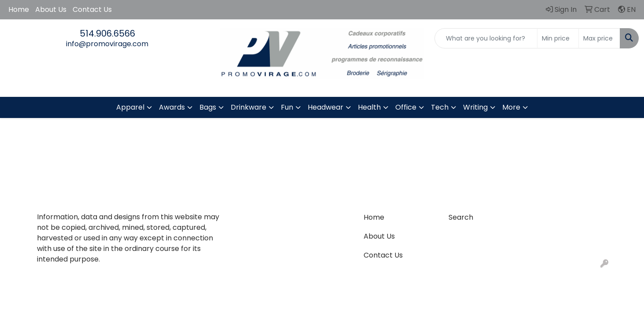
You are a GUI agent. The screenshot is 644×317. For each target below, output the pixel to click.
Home (19, 9)
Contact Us (92, 9)
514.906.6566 (107, 33)
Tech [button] (440, 107)
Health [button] (369, 107)
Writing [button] (475, 107)
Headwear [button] (326, 107)
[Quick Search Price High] (599, 38)
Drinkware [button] (248, 107)
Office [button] (406, 107)
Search (461, 217)
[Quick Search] (486, 38)
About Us (51, 9)
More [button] (511, 107)
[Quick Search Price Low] (558, 38)
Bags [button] (208, 107)
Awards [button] (172, 107)
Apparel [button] (130, 107)
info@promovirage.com (107, 44)
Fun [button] (287, 107)
